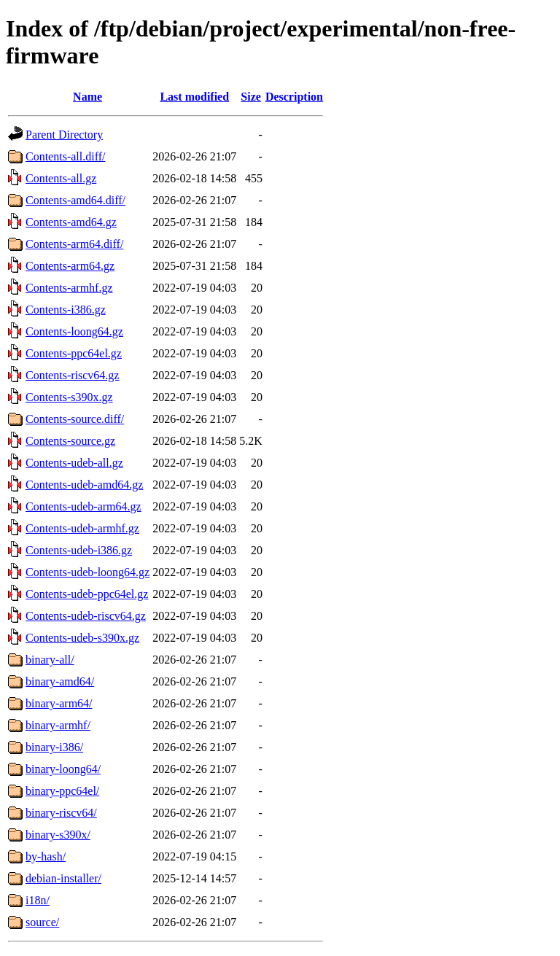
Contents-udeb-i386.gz (79, 550)
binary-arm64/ (59, 703)
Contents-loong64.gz (74, 331)
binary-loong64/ (63, 769)
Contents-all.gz (61, 178)
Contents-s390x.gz (69, 397)
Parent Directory (64, 135)
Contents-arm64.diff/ (74, 244)
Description (294, 97)
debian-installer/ (63, 878)
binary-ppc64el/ (62, 791)
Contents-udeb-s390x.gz (82, 638)
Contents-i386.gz (66, 310)
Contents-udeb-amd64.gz (84, 485)
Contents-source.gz (70, 441)
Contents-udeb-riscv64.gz (86, 616)
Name (87, 97)
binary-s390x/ (58, 835)
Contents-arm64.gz (70, 266)
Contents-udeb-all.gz (74, 463)
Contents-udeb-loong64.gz (87, 572)
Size (251, 97)
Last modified (194, 97)
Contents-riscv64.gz (72, 375)
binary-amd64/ (60, 681)
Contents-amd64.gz (71, 222)
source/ (42, 922)
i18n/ (38, 900)
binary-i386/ (54, 747)
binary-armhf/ (58, 725)
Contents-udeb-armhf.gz (82, 528)
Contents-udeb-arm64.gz (83, 506)
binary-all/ (50, 660)
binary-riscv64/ (61, 813)
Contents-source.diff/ (75, 419)
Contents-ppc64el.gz (74, 353)
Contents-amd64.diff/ (75, 200)
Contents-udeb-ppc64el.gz (87, 594)
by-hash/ (46, 856)
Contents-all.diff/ (65, 156)
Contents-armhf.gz (69, 288)
